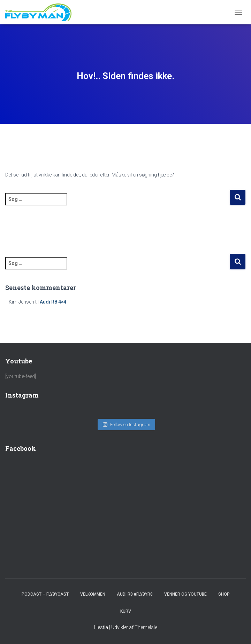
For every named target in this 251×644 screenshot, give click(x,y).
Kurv (126, 611)
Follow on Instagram (126, 425)
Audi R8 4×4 (53, 302)
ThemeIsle (146, 627)
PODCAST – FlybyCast (45, 594)
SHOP (224, 594)
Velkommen (93, 594)
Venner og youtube (185, 594)
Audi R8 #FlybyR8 (135, 594)
